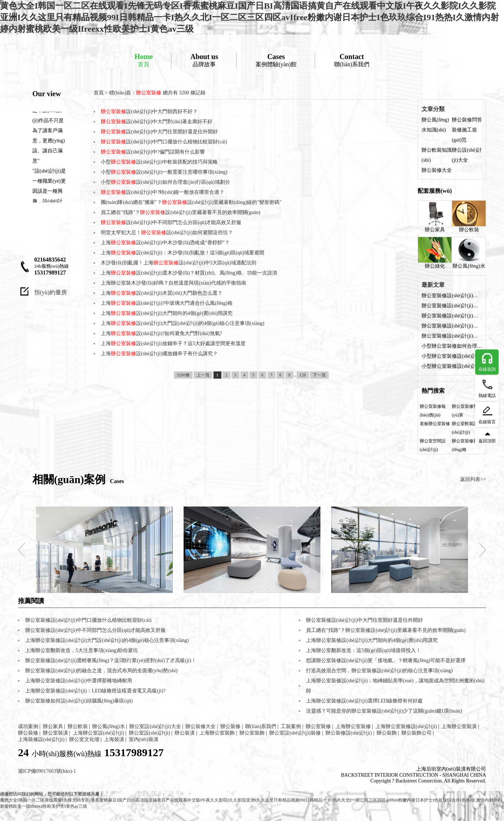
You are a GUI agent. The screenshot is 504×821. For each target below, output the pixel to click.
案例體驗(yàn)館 (276, 60)
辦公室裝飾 (252, 733)
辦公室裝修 (318, 726)
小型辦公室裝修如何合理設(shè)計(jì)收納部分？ (452, 346)
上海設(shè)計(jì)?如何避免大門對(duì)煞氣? (161, 333)
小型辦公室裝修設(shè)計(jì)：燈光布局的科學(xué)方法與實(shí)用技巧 (452, 356)
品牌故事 (204, 60)
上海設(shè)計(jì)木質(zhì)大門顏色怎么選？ (162, 293)
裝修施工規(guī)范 (464, 135)
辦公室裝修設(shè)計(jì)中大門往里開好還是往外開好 (452, 316)
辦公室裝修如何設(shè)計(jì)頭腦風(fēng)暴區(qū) (79, 701)
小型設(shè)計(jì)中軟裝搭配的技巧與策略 (159, 162)
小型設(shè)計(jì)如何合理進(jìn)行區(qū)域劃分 (165, 182)
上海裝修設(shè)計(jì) (41, 739)
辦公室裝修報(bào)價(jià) (433, 411)
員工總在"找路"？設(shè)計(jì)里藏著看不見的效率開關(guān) (181, 212)
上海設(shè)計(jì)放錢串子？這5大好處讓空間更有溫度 (173, 343)
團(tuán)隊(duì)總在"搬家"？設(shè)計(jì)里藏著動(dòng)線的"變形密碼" (191, 202)
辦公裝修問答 (467, 120)
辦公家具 (435, 216)
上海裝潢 (114, 739)
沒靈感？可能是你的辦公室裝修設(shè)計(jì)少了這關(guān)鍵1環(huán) (384, 711)
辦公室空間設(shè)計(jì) (433, 445)
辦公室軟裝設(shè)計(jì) (465, 428)
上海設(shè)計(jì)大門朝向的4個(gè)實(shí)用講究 (167, 313)
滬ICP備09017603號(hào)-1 (47, 771)
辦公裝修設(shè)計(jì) (349, 733)
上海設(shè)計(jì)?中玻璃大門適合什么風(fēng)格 (167, 303)
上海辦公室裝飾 (217, 733)
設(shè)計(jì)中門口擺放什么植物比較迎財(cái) (164, 142)
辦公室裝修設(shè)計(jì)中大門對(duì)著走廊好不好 (452, 306)
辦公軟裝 (469, 216)
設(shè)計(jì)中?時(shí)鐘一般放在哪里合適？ (163, 192)
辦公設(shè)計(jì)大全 (467, 155)
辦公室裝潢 (55, 733)
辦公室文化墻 (84, 739)
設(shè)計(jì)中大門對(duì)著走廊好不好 (157, 122)
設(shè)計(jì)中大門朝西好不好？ (149, 111)
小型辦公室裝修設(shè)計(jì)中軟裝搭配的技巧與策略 (452, 366)
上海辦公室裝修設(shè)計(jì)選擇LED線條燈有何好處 (364, 701)
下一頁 (319, 375)
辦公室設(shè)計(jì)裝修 (295, 733)
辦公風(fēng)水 (469, 253)
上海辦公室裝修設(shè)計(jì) (406, 726)
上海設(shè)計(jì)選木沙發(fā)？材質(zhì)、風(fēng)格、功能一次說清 (189, 273)
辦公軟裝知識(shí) (437, 155)
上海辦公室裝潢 (459, 726)
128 (303, 375)
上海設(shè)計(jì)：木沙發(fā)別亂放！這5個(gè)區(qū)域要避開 (183, 253)
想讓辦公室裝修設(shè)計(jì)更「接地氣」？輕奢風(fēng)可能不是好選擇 (386, 661)
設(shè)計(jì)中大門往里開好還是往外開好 (159, 132)
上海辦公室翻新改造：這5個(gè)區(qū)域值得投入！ (363, 650)
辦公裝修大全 (437, 170)
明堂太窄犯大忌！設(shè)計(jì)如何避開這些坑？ (167, 233)
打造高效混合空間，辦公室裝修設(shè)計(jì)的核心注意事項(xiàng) (379, 671)
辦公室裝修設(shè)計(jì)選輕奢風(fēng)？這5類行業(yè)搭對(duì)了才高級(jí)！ (111, 661)
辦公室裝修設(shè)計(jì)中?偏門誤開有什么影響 (452, 336)
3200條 (183, 375)
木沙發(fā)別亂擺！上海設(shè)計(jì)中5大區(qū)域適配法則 (179, 263)
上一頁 (203, 375)
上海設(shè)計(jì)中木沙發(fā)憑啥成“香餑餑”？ (165, 243)
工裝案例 (291, 726)
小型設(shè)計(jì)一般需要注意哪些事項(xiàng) (164, 172)
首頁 (144, 60)
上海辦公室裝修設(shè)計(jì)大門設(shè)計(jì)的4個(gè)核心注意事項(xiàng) (107, 640)
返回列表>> (473, 479)
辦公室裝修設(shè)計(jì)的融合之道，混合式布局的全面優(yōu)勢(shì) (101, 671)
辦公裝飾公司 (417, 733)
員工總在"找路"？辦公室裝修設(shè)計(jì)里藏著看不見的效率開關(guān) (386, 630)
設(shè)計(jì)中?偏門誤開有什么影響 (153, 152)
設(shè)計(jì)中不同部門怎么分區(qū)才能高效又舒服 (171, 222)
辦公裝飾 (387, 733)
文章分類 (433, 109)
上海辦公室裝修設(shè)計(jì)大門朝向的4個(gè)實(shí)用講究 (372, 640)
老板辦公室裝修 (435, 424)
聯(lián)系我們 (352, 60)
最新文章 (433, 285)
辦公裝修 (230, 726)
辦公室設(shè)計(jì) (150, 733)
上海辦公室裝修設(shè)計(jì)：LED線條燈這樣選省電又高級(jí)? (95, 691)
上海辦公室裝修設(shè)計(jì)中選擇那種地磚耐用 (79, 681)
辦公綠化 (435, 253)
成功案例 (28, 726)
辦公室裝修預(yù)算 (465, 411)
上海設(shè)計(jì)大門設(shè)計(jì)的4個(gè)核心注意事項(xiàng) (183, 323)
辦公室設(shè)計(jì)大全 (155, 726)
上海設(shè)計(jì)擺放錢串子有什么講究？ (159, 354)
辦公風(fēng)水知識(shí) (435, 125)
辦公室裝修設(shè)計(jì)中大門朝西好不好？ (452, 296)
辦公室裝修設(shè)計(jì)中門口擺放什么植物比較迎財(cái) (452, 326)
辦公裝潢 (185, 733)
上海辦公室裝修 (353, 726)
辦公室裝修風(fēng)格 (465, 445)
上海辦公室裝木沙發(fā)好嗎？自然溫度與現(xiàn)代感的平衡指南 (174, 283)
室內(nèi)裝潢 (144, 739)
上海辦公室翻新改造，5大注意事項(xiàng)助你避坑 (82, 650)
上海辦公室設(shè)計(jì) (98, 733)
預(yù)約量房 (51, 292)
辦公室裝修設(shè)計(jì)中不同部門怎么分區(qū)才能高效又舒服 (95, 630)
